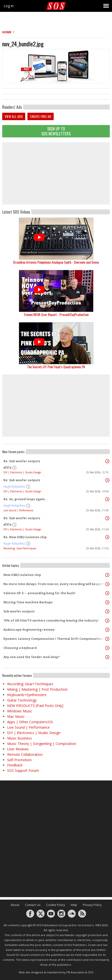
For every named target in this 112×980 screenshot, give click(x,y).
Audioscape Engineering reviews (29, 630)
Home (7, 32)
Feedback (15, 765)
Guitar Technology (22, 700)
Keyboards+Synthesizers (27, 695)
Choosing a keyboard (20, 648)
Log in (9, 6)
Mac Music (16, 716)
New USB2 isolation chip (22, 575)
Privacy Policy (92, 905)
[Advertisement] (56, 173)
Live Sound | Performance (18, 510)
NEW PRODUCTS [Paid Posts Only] (35, 706)
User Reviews (18, 749)
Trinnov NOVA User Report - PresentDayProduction (56, 314)
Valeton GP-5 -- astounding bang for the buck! (39, 593)
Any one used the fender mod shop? (32, 657)
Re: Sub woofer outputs (22, 461)
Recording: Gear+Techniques (20, 548)
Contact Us (33, 905)
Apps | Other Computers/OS (30, 722)
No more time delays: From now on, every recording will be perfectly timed (55, 584)
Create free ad (41, 116)
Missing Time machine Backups (28, 602)
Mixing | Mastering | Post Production (37, 689)
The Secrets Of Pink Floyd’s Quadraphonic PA (56, 367)
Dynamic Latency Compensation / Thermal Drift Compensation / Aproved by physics (55, 639)
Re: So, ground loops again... (26, 499)
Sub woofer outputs (19, 611)
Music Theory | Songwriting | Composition (42, 744)
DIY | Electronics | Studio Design (22, 472)
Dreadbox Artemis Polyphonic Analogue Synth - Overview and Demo (56, 262)
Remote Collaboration (25, 754)
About (15, 905)
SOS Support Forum (23, 770)
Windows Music (20, 711)
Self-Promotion (19, 760)
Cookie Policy (56, 905)
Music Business (20, 738)
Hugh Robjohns (14, 487)
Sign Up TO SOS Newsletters (56, 131)
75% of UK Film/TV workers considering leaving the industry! (51, 620)
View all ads (14, 116)
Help (74, 905)
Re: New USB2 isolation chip (25, 537)
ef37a (7, 468)
